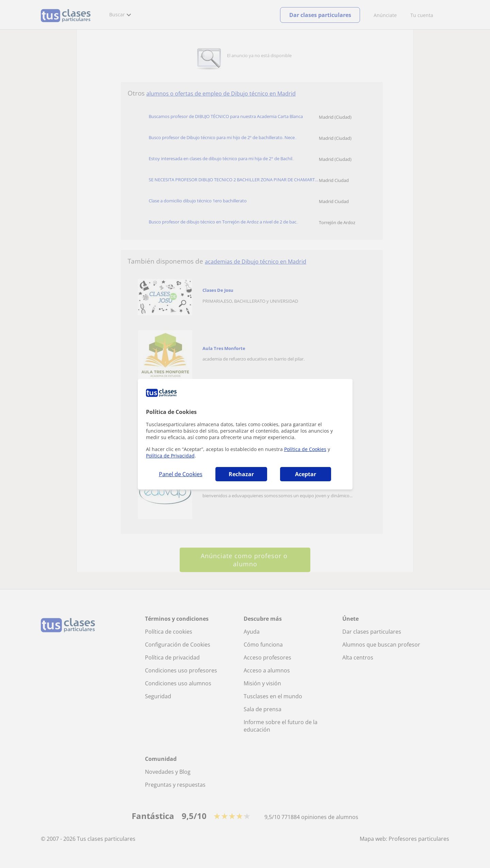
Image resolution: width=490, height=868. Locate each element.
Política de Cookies (305, 449)
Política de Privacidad (170, 456)
